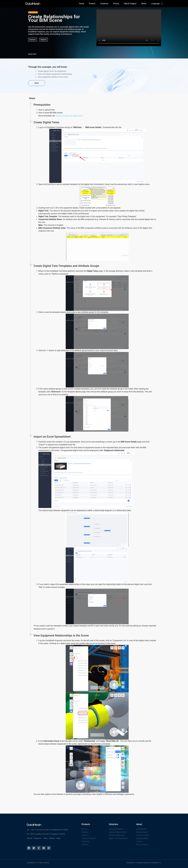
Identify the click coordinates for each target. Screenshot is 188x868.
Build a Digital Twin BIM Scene (69, 116)
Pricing (116, 4)
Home (82, 4)
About (144, 4)
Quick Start (32, 54)
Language (155, 4)
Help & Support (130, 4)
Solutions (104, 4)
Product (92, 4)
